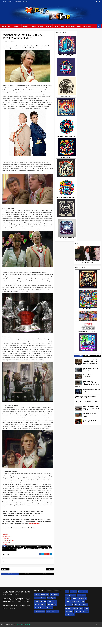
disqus (9, 591)
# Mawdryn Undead (26, 565)
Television (48, 26)
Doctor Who (87, 26)
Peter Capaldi (51, 615)
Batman (43, 622)
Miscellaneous (71, 26)
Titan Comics (81, 612)
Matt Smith (5, 562)
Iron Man (85, 629)
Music (67, 619)
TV (51, 612)
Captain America (40, 628)
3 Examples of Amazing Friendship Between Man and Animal (86, 187)
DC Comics (82, 616)
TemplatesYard (19, 642)
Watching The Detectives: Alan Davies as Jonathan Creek (88, 51)
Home (4, 1)
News (79, 26)
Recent (88, 146)
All (9, 26)
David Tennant (6, 559)
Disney (37, 622)
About (10, 1)
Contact (26, 1)
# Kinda (17, 565)
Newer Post (5, 586)
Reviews (25, 26)
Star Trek (43, 619)
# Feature (12, 565)
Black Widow (50, 628)
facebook (26, 591)
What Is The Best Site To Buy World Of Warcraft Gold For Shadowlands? (91, 198)
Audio (86, 626)
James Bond (69, 622)
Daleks (85, 622)
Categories (15, 26)
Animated (68, 626)
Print (62, 26)
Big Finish (73, 609)
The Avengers (69, 632)
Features (33, 26)
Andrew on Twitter (39, 541)
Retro (83, 619)
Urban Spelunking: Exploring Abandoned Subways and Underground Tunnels (87, 173)
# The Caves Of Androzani (17, 567)
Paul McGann (6, 555)
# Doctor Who (38, 564)
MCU (81, 626)
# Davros (31, 564)
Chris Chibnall (39, 625)
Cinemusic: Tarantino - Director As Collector (90, 211)
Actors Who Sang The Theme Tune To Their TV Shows (90, 205)
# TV (26, 567)
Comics (43, 615)
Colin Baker (5, 551)
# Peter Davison (36, 565)
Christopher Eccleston (8, 557)
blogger (42, 591)
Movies (40, 26)
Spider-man (49, 625)
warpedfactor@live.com (9, 626)
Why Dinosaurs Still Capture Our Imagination (91, 159)
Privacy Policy (27, 642)
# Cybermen (18, 564)
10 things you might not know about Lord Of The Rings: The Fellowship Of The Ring (86, 152)
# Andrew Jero (10, 564)
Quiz (57, 628)
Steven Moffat (75, 619)
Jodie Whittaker (52, 622)
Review (37, 615)
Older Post (46, 586)
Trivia (74, 612)
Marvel (67, 616)
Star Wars (74, 616)
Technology (69, 629)
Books (36, 619)
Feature (37, 612)
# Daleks (25, 564)
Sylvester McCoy (7, 553)
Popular (79, 146)
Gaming (56, 26)
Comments (18, 1)
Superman (77, 629)
